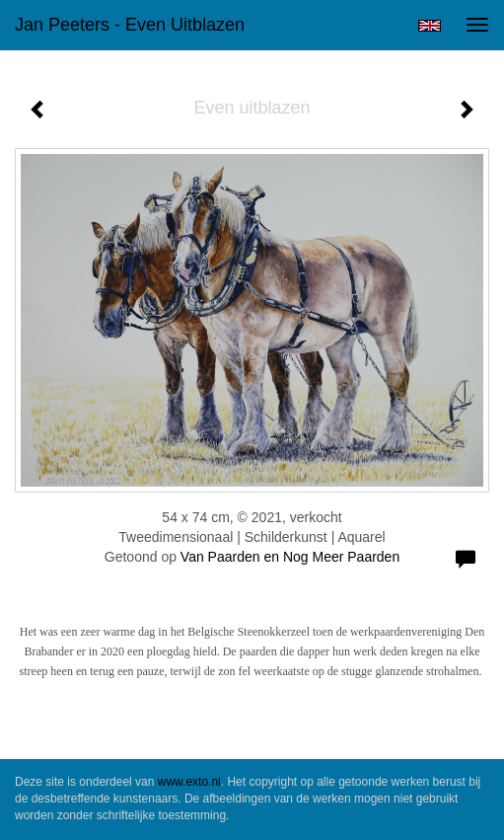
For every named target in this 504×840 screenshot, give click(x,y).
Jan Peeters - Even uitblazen (130, 25)
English (430, 26)
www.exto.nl (189, 782)
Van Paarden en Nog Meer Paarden (290, 557)
